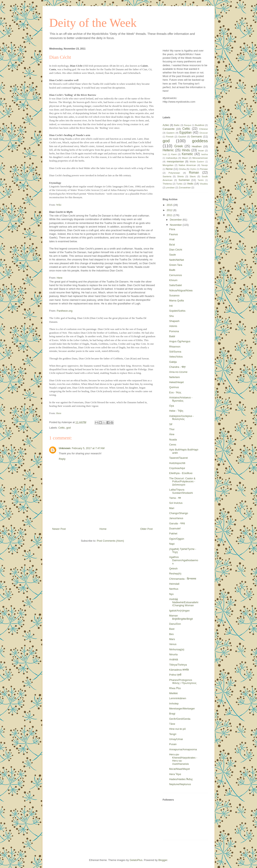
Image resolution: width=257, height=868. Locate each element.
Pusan (173, 744)
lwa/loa (205, 154)
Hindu (186, 150)
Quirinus (174, 387)
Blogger (163, 860)
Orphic (193, 169)
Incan (201, 150)
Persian (204, 169)
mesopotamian (175, 161)
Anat (172, 239)
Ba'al (172, 245)
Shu (171, 316)
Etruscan (204, 133)
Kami (174, 154)
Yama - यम (175, 498)
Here (60, 278)
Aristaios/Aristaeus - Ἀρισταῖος (181, 399)
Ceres (173, 445)
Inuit (165, 154)
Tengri (173, 734)
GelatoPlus (136, 860)
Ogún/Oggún (176, 539)
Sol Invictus (176, 503)
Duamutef (175, 528)
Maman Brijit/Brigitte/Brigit (181, 617)
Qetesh (173, 569)
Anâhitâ (173, 659)
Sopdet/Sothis (177, 311)
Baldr (172, 336)
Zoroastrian (185, 187)
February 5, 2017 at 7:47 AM (88, 448)
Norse (169, 169)
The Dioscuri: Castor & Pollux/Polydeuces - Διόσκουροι (182, 481)
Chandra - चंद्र (177, 367)
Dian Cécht (175, 250)
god (68, 428)
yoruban (170, 187)
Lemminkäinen (178, 698)
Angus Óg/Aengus (180, 341)
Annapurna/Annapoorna (183, 749)
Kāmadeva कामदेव (179, 670)
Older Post (146, 529)
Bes (171, 634)
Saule (172, 255)
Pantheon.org (65, 311)
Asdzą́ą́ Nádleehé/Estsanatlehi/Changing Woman (184, 602)
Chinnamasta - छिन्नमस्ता (183, 579)
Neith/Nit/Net (176, 260)
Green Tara (176, 265)
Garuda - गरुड (177, 523)
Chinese (203, 129)
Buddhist (200, 125)
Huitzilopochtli (177, 463)
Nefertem (174, 377)
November (176, 225)
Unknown (65, 448)
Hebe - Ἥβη (176, 411)
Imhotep (174, 704)
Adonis (173, 326)
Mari (172, 508)
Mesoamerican (200, 158)
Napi (172, 544)
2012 (170, 210)
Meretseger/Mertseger (182, 709)
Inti (171, 306)
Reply (62, 459)
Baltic (177, 125)
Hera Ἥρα (175, 774)
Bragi (172, 714)
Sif (171, 424)
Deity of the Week (93, 23)
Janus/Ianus (176, 518)
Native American (188, 165)
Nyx (171, 594)
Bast (172, 629)
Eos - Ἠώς (175, 392)
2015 (170, 205)
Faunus (173, 234)
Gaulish (182, 137)
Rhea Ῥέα (175, 688)
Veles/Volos (176, 357)
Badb (172, 270)
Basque (188, 125)
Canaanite (169, 129)
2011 (170, 215)
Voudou (204, 184)
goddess (200, 141)
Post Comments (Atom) (110, 541)
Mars (172, 639)
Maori (185, 158)
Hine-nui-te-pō (177, 729)
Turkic (179, 184)
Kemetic (187, 154)
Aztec (166, 125)
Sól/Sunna (175, 352)
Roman (194, 173)
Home (103, 529)
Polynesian (174, 173)
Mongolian (168, 165)
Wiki (59, 205)
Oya (171, 406)
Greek (178, 146)
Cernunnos (175, 275)
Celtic (62, 428)
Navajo (205, 165)
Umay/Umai (176, 739)
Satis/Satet (175, 285)
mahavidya (172, 158)
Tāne (172, 724)
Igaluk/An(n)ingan (179, 611)
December (176, 220)
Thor (172, 429)
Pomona (174, 331)
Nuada (173, 440)
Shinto (180, 176)
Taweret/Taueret (178, 458)
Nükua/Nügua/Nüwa (181, 290)
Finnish (170, 137)
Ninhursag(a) (177, 649)
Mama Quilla (176, 301)
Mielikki (173, 693)
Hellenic (168, 150)
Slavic (193, 176)
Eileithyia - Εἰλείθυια (181, 473)
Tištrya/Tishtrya (178, 665)
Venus (173, 644)
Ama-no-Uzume (178, 372)
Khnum (173, 280)
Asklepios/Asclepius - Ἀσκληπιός (181, 418)
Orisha (182, 169)
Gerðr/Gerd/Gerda (180, 719)
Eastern (170, 133)
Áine (172, 434)
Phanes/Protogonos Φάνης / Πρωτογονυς (183, 682)
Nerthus (174, 589)
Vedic (190, 184)
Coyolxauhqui (177, 468)
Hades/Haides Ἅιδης (181, 779)
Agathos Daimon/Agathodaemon (184, 560)
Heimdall (174, 584)
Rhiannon (175, 347)
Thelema (167, 184)
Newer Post (59, 529)
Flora (172, 229)
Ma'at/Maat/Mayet (179, 769)
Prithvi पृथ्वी (175, 675)
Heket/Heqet (176, 382)
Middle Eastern (197, 162)
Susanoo (174, 295)
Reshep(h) (175, 574)
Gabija (173, 362)
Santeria (167, 176)
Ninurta (173, 654)
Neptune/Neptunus (180, 784)
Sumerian (184, 180)
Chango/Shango (178, 513)
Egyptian (186, 132)
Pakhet (173, 533)
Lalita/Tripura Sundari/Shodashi (181, 491)
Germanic (197, 137)
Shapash (174, 321)
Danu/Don (175, 624)
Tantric (201, 180)
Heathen (197, 146)
